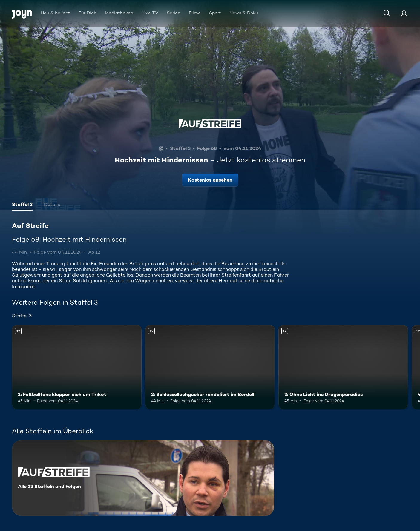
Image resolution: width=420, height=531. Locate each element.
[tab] (22, 205)
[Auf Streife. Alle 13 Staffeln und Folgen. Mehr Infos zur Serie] (143, 478)
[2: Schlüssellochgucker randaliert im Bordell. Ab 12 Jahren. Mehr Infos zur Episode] (210, 367)
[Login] (404, 13)
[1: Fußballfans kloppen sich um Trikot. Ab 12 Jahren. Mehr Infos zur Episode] (77, 367)
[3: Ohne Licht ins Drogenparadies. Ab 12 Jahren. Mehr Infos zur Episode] (343, 367)
